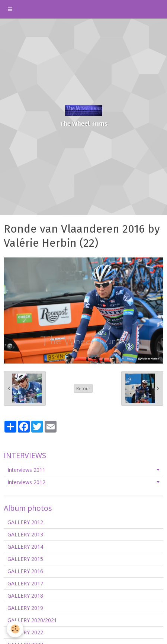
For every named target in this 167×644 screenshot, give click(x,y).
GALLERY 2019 (25, 608)
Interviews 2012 (26, 482)
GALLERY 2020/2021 (32, 620)
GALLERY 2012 (25, 522)
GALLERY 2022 (25, 632)
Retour (83, 388)
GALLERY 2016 (25, 571)
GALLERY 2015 (25, 559)
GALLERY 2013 (25, 534)
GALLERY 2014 (25, 547)
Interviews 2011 (26, 470)
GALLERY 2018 (25, 596)
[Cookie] (15, 629)
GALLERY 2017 (25, 583)
